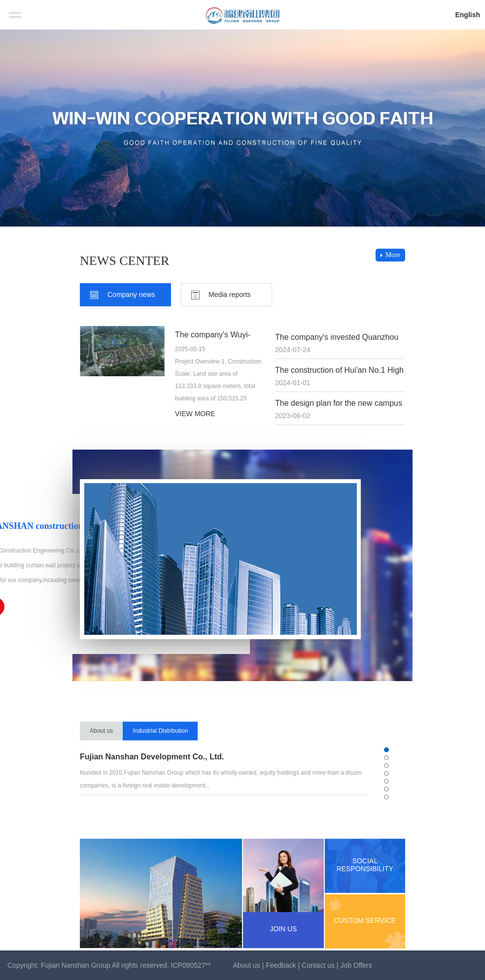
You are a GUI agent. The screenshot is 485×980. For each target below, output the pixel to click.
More (393, 255)
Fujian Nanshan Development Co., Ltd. (152, 774)
